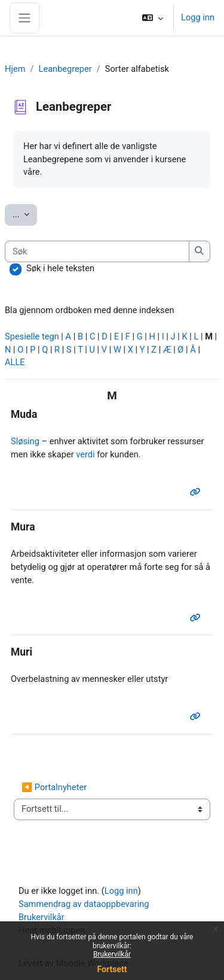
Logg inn (198, 17)
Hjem (15, 69)
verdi (85, 454)
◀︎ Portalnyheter (54, 787)
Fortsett (112, 969)
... (25, 214)
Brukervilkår (112, 954)
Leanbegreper (65, 69)
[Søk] (97, 251)
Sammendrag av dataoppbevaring (84, 904)
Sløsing (25, 441)
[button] (153, 18)
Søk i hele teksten (60, 268)
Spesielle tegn (32, 336)
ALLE (15, 362)
